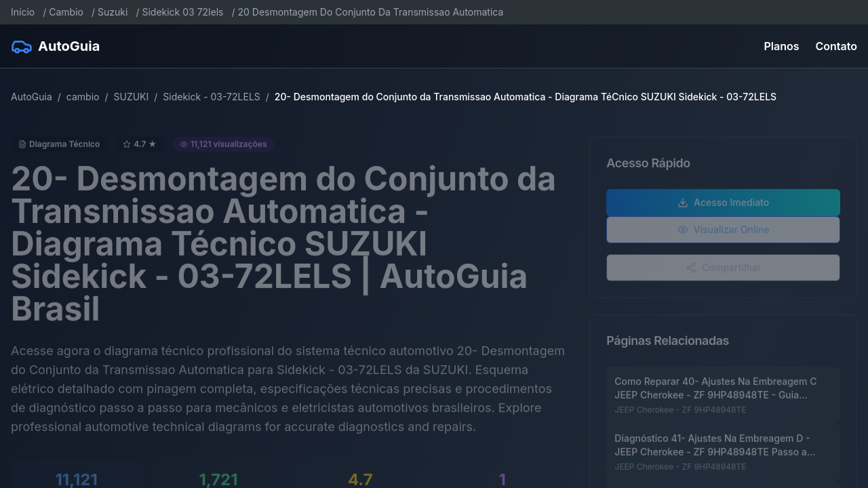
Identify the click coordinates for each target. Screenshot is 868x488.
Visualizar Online (724, 231)
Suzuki (113, 12)
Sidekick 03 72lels (182, 12)
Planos (782, 46)
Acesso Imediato (723, 204)
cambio (83, 97)
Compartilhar (723, 269)
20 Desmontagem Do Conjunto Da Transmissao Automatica (371, 12)
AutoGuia (32, 97)
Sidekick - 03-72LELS (211, 97)
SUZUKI (131, 97)
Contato (836, 46)
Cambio (66, 12)
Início (23, 12)
